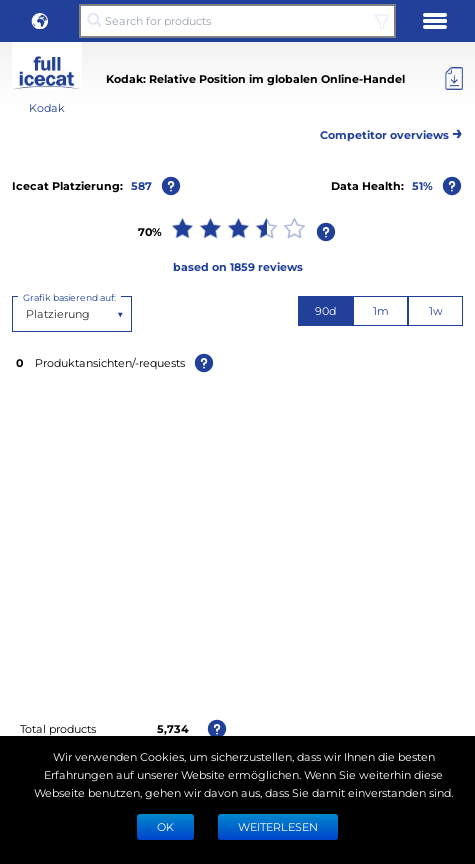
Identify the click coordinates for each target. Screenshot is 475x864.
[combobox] (27, 314)
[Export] (454, 79)
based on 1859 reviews (238, 266)
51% (422, 185)
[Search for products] (237, 21)
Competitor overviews (391, 131)
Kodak (47, 107)
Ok (165, 826)
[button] (40, 21)
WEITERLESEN (278, 826)
